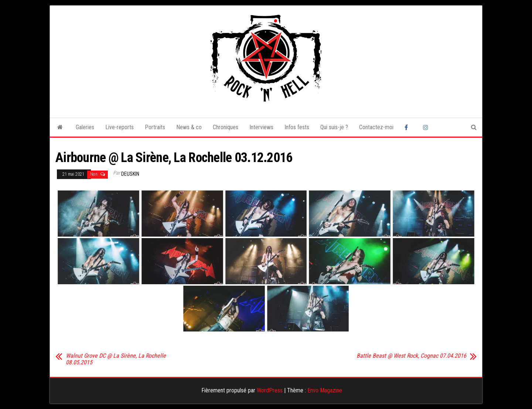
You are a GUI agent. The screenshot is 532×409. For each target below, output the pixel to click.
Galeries (85, 127)
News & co (189, 127)
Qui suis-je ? (334, 127)
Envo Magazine (325, 390)
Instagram (427, 127)
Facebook (408, 127)
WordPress (270, 390)
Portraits (155, 127)
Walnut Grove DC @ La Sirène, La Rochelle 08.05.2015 (116, 359)
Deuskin (130, 174)
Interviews (261, 127)
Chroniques (226, 127)
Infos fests (297, 127)
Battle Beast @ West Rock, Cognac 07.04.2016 (411, 356)
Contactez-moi (376, 127)
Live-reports (120, 127)
